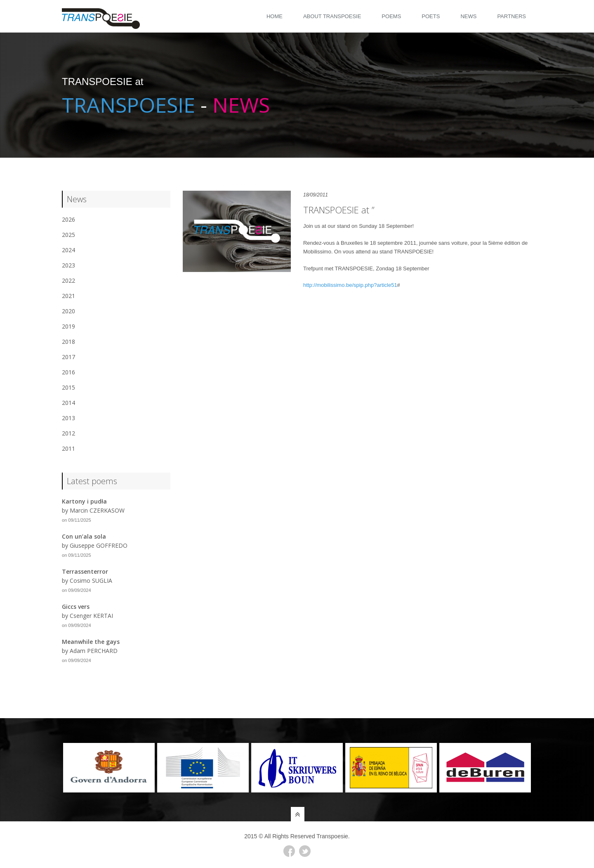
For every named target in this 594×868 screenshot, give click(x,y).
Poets (431, 16)
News (468, 16)
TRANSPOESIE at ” (339, 210)
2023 (68, 265)
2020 (68, 311)
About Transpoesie (332, 16)
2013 (68, 418)
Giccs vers (76, 607)
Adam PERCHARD (94, 651)
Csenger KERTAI (91, 616)
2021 (68, 296)
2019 (68, 326)
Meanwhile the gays (91, 642)
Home (275, 16)
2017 (68, 357)
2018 (68, 342)
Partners (511, 16)
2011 (68, 448)
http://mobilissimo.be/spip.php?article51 (350, 285)
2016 (68, 372)
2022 (68, 280)
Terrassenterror (85, 571)
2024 (68, 250)
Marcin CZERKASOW (97, 510)
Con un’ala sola (84, 536)
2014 (68, 403)
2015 (68, 387)
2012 (68, 433)
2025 (68, 235)
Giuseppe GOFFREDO (99, 545)
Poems (391, 16)
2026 (68, 219)
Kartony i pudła (84, 501)
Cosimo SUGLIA (91, 581)
